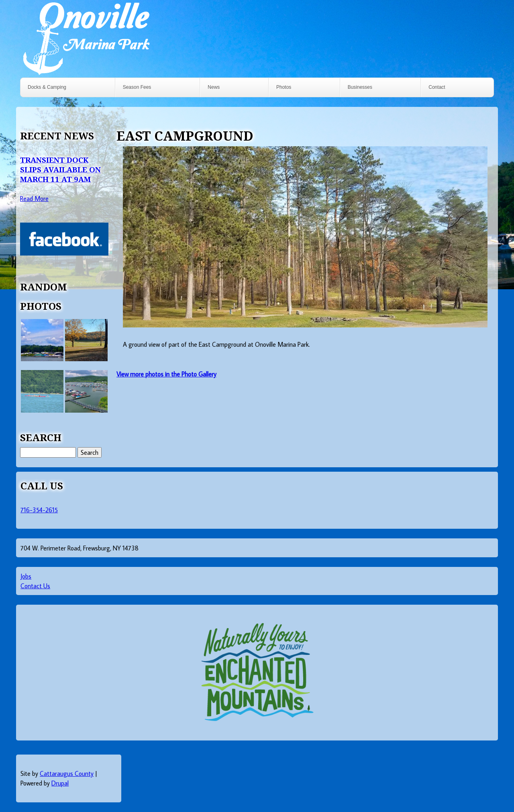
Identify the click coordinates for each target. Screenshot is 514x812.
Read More (34, 198)
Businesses (360, 87)
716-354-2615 (39, 510)
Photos (284, 87)
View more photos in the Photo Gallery (166, 374)
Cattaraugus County (67, 773)
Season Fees (137, 87)
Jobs (26, 576)
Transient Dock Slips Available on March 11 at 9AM (60, 169)
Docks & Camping (47, 87)
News (214, 87)
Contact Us (35, 586)
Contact (437, 87)
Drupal (60, 783)
